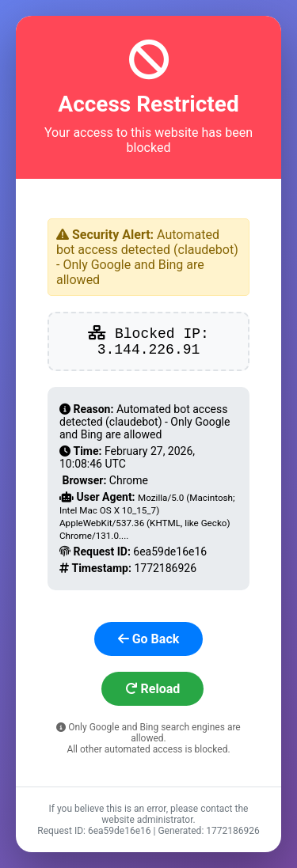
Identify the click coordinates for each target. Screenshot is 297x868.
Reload (153, 689)
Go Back (149, 639)
